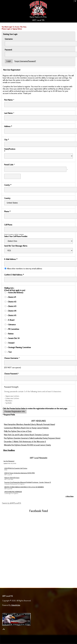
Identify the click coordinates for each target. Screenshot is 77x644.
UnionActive (16, 605)
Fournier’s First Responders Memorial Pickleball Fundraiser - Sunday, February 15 (28, 482)
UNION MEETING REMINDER (13, 492)
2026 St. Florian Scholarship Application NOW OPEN (20, 473)
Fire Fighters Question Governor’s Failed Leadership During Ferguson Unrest (32, 438)
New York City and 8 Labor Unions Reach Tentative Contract (26, 435)
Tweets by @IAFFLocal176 (11, 503)
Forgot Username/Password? (25, 61)
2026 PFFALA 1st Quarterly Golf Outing (16, 468)
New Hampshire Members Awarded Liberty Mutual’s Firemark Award (29, 424)
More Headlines (9, 450)
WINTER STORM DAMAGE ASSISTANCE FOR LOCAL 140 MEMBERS (24, 487)
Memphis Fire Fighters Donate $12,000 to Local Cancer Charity (27, 445)
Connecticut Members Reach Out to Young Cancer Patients (26, 428)
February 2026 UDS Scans (12, 478)
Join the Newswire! (9, 461)
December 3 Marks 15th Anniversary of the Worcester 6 (25, 441)
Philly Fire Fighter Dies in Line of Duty (18, 431)
